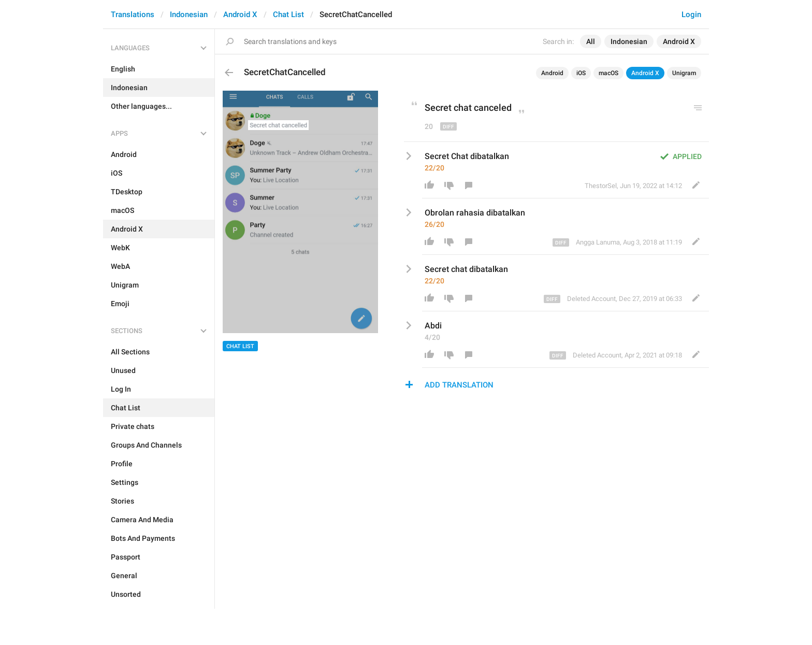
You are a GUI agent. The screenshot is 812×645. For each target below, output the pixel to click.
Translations (133, 15)
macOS (608, 73)
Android (552, 73)
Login (691, 15)
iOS (581, 73)
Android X (240, 15)
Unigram (684, 73)
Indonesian (189, 15)
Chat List (288, 15)
